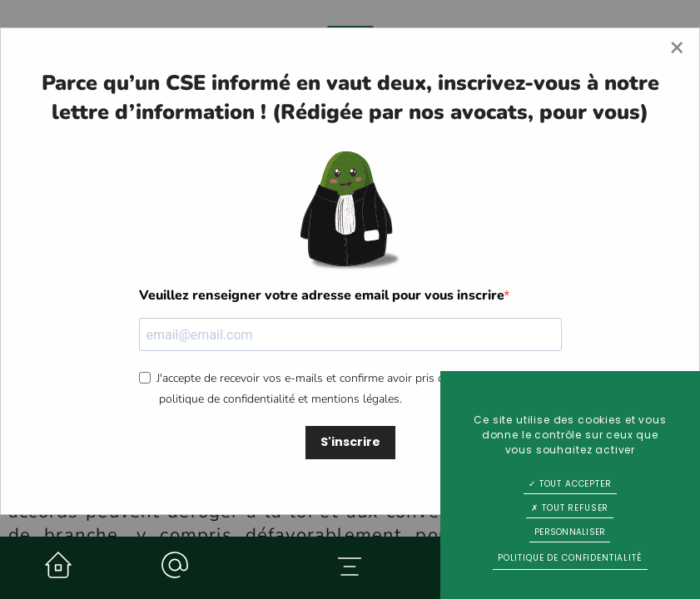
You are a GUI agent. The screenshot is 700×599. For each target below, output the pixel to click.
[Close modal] (677, 48)
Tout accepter (570, 484)
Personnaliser (570, 532)
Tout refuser (570, 508)
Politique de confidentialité (570, 558)
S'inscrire (350, 442)
